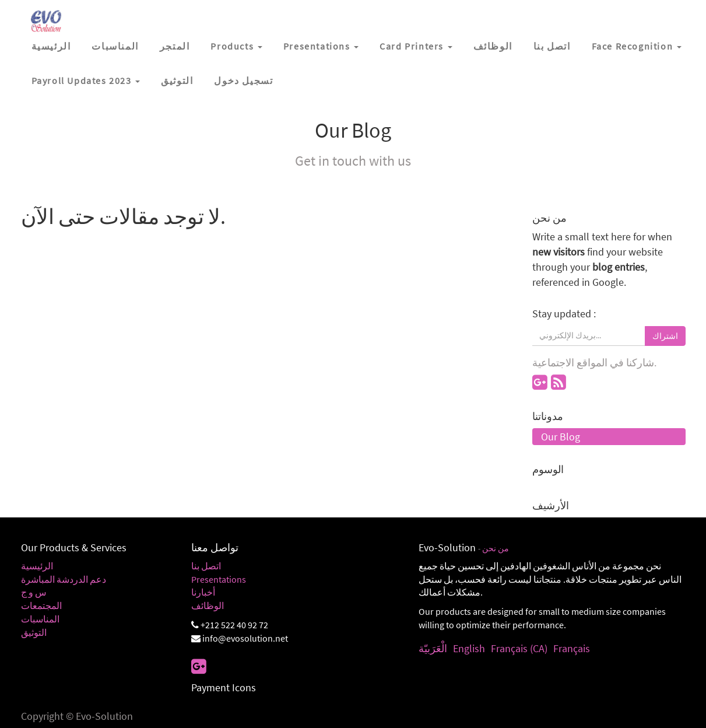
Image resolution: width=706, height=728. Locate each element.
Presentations (219, 579)
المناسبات (40, 619)
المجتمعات (41, 605)
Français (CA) (519, 648)
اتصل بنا (206, 566)
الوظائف (208, 605)
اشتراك (665, 336)
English (469, 648)
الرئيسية (37, 566)
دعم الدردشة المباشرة (64, 579)
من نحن (496, 549)
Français (572, 648)
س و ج (34, 592)
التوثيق (34, 632)
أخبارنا (203, 592)
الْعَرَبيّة (433, 648)
